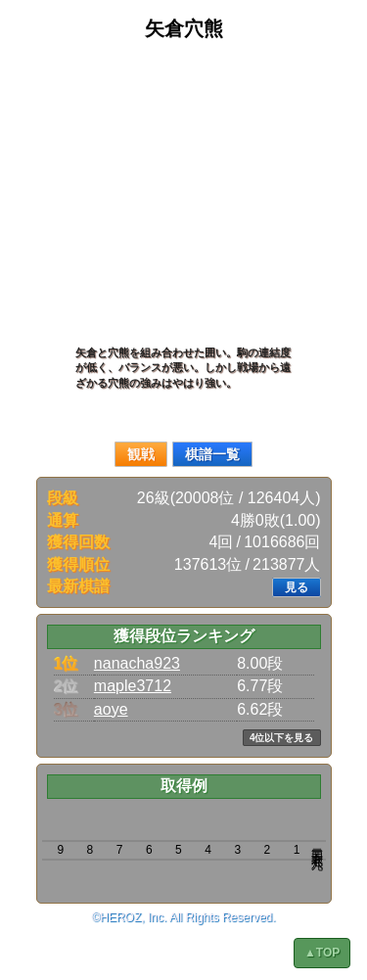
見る (297, 587)
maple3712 (133, 686)
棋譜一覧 (212, 454)
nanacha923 (137, 663)
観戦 (141, 454)
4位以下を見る (282, 738)
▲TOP (322, 953)
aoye (111, 709)
